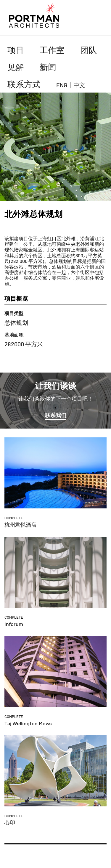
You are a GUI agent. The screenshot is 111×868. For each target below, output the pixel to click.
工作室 (52, 50)
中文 (79, 85)
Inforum (14, 624)
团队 (89, 50)
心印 (10, 822)
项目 (16, 50)
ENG (62, 85)
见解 (16, 67)
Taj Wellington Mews (28, 723)
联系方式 (24, 84)
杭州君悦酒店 (20, 525)
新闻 (48, 67)
